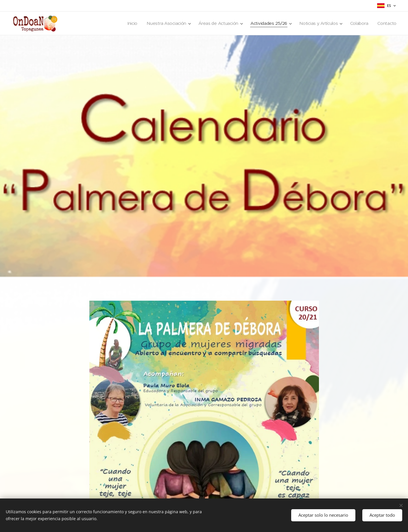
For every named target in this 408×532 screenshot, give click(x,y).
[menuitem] (127, 23)
